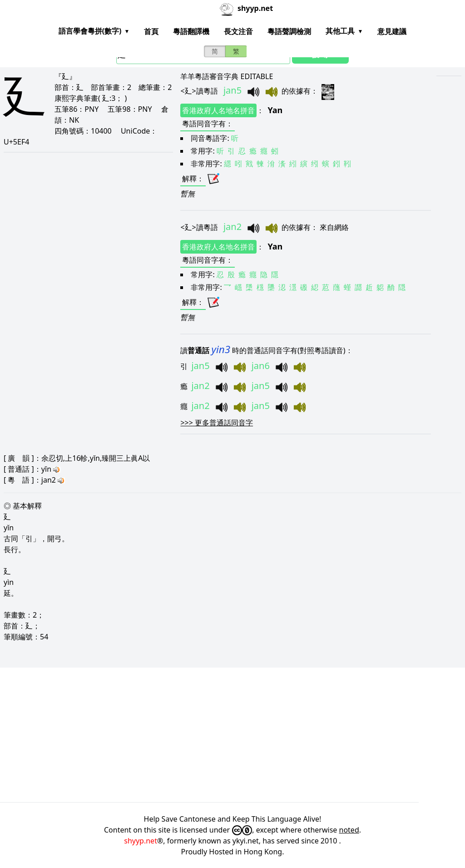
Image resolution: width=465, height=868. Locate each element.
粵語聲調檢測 (289, 31)
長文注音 (238, 31)
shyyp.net (141, 841)
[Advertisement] (232, 735)
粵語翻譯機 (191, 31)
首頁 (151, 31)
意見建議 (392, 31)
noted (349, 830)
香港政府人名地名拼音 (218, 110)
